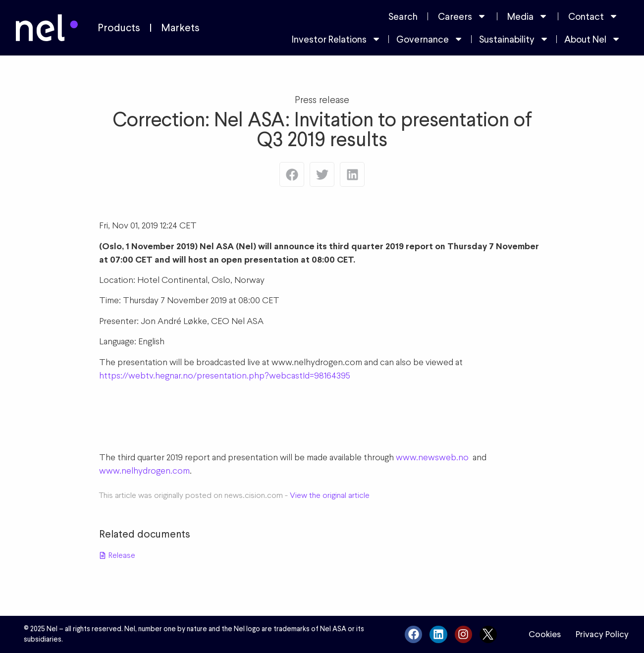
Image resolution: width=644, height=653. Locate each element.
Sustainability (514, 39)
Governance (430, 39)
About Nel (592, 39)
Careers (462, 16)
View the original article (330, 495)
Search (403, 16)
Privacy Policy (602, 634)
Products (119, 28)
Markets (180, 28)
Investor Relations (336, 39)
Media (528, 16)
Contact (593, 16)
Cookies (545, 634)
